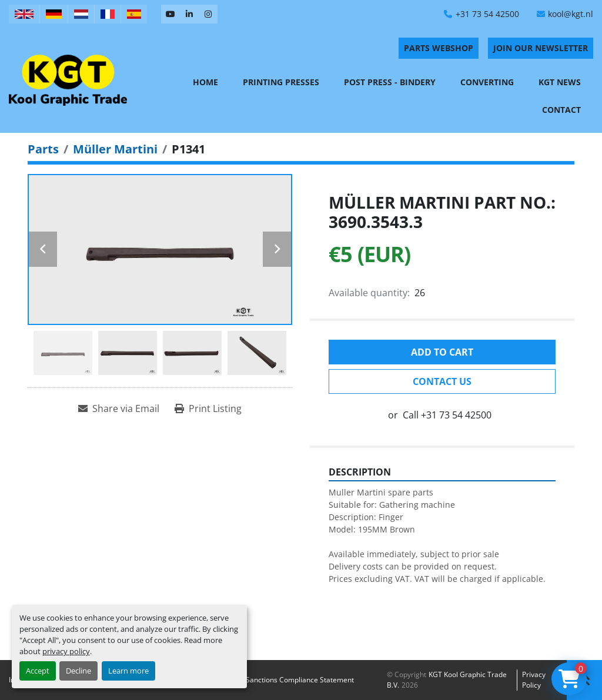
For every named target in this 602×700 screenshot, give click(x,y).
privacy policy (66, 651)
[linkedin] (189, 14)
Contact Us (442, 381)
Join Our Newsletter (541, 48)
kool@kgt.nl (571, 14)
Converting (487, 82)
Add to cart (442, 352)
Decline (78, 671)
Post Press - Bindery (390, 82)
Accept (38, 671)
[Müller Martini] (115, 149)
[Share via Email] (119, 408)
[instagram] (208, 14)
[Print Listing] (208, 408)
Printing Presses (281, 82)
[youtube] (170, 14)
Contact (561, 110)
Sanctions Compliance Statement (300, 680)
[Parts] (43, 149)
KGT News (560, 82)
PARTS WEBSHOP (439, 48)
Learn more (128, 671)
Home (205, 82)
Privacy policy (534, 680)
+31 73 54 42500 (487, 14)
